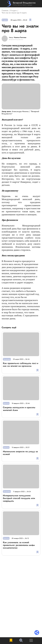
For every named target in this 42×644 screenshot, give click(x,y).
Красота (6, 403)
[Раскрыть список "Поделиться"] (37, 633)
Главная (5, 11)
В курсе (14, 11)
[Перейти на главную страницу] (21, 4)
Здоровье (7, 359)
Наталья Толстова (20, 37)
